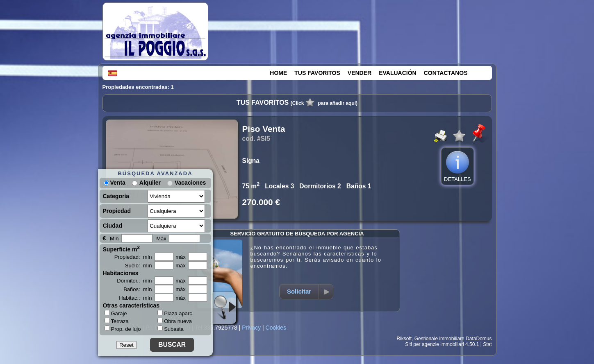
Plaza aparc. (175, 313)
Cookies (276, 328)
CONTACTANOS (446, 73)
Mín (114, 239)
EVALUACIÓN (398, 73)
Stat (487, 344)
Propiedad (117, 211)
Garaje (116, 313)
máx (181, 257)
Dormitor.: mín (134, 281)
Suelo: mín (139, 266)
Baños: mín (138, 289)
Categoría (116, 196)
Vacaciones (190, 183)
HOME (278, 73)
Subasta (171, 329)
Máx (161, 239)
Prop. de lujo (123, 329)
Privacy (251, 328)
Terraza (117, 321)
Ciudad (113, 226)
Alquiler (150, 183)
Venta (115, 183)
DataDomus (479, 339)
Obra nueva (175, 321)
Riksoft (404, 339)
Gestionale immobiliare (439, 339)
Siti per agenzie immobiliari (434, 344)
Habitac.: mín (135, 298)
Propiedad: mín (133, 257)
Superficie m (122, 249)
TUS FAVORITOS (317, 73)
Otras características (131, 305)
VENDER (360, 73)
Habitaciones (121, 273)
